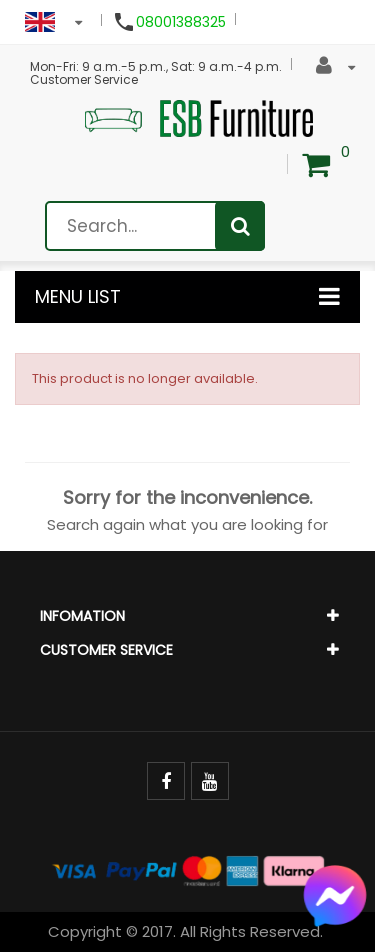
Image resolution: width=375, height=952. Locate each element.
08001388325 (181, 22)
